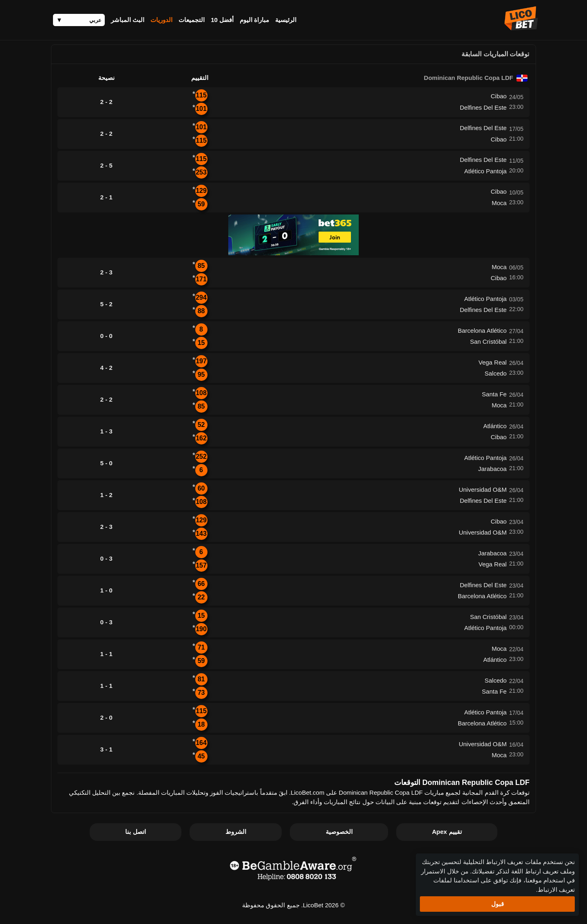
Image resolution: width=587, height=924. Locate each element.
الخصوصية (339, 832)
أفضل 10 (222, 20)
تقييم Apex (447, 832)
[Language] (79, 20)
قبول (498, 904)
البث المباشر (128, 20)
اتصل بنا (135, 832)
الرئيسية (286, 20)
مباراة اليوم (254, 20)
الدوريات (161, 20)
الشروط (236, 832)
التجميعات (192, 20)
